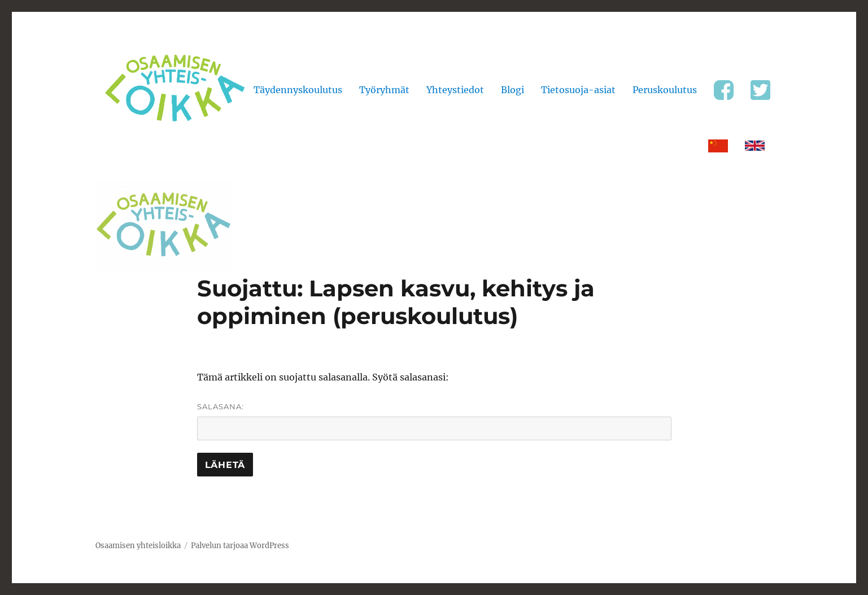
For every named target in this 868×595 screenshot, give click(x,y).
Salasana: (434, 421)
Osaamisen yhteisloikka (138, 546)
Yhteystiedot (455, 90)
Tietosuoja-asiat (578, 90)
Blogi (512, 90)
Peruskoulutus (665, 90)
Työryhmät (384, 90)
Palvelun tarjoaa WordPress (240, 546)
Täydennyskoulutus (298, 90)
